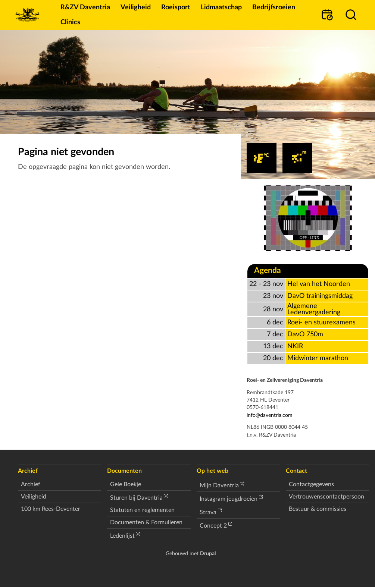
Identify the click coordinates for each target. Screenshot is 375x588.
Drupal (208, 554)
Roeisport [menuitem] (176, 7)
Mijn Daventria (219, 485)
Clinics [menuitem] (70, 22)
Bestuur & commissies (318, 509)
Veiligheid (34, 497)
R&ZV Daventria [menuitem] (85, 7)
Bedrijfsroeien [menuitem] (274, 7)
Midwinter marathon (318, 358)
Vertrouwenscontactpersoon (326, 497)
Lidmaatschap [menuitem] (221, 7)
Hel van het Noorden (319, 284)
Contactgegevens (311, 484)
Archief (31, 484)
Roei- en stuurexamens (321, 322)
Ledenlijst (122, 536)
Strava (208, 512)
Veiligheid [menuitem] (136, 7)
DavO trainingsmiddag (320, 296)
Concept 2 (213, 526)
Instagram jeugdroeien (229, 499)
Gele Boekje (126, 484)
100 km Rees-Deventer (51, 509)
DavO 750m (305, 334)
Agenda (268, 271)
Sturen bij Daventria (136, 498)
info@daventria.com (270, 415)
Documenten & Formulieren (146, 522)
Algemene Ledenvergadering (314, 309)
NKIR (295, 346)
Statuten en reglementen (142, 510)
